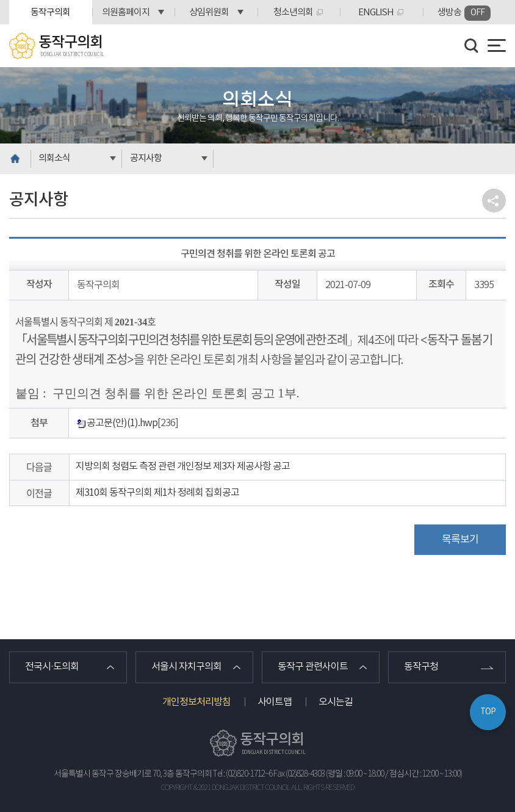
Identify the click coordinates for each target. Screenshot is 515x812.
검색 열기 (472, 46)
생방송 (464, 13)
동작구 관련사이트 (313, 667)
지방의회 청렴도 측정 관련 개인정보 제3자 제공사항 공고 (183, 466)
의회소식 (54, 158)
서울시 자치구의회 (186, 667)
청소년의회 (293, 13)
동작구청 (421, 667)
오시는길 (336, 702)
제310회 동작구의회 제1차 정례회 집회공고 (157, 493)
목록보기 (460, 540)
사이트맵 (275, 702)
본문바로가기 (0, 0)
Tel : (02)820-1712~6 (243, 774)
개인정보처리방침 (196, 702)
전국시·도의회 (52, 667)
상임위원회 (209, 13)
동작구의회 (50, 13)
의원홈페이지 (126, 13)
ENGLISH (376, 13)
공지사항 (146, 158)
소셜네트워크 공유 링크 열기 (494, 201)
